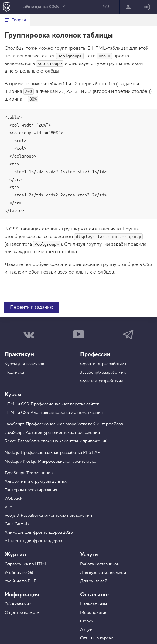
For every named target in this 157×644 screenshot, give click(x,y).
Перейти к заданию (32, 307)
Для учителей (94, 581)
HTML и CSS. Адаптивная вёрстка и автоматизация (54, 413)
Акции (86, 630)
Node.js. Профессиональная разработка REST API (53, 453)
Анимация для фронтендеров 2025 (39, 533)
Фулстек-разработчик (102, 381)
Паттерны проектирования (31, 490)
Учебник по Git (19, 573)
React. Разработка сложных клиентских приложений (56, 441)
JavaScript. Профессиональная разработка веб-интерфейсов (64, 424)
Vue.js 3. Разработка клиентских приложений (48, 516)
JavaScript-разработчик (103, 373)
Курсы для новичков (24, 364)
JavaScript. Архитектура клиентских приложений (52, 433)
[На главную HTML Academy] (7, 7)
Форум (87, 621)
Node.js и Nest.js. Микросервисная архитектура (50, 462)
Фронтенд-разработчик (103, 364)
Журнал (15, 555)
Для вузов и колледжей (103, 573)
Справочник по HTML (26, 564)
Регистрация (128, 7)
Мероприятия (94, 613)
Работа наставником (100, 564)
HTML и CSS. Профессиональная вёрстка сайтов (52, 404)
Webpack (13, 499)
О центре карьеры (23, 613)
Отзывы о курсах (97, 638)
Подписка (14, 373)
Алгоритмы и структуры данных (36, 482)
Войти (147, 7)
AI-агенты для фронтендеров (33, 541)
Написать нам (94, 604)
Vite (8, 507)
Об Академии (18, 604)
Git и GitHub (17, 524)
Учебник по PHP (20, 581)
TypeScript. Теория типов (29, 473)
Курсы (13, 395)
